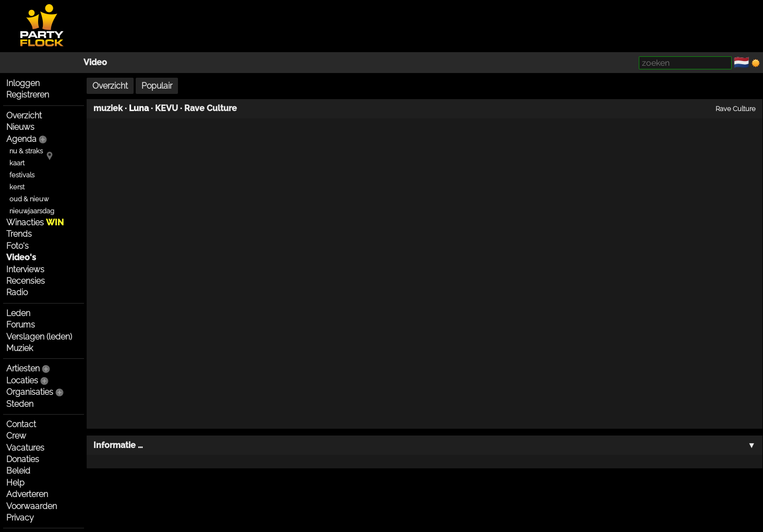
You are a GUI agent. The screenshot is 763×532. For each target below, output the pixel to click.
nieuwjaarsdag (32, 211)
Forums (21, 325)
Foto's (17, 246)
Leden (18, 313)
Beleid (18, 471)
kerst (17, 187)
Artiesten (23, 368)
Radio (17, 292)
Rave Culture (211, 108)
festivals (22, 175)
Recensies (26, 281)
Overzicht (24, 116)
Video (95, 62)
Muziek (20, 348)
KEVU (166, 108)
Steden (20, 404)
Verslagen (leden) (39, 337)
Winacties (35, 222)
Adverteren (27, 494)
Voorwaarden (32, 506)
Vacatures (25, 448)
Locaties (22, 380)
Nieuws (20, 127)
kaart (17, 163)
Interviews (25, 269)
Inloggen (23, 83)
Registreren (28, 95)
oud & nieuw (29, 199)
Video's (21, 257)
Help (15, 483)
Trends (19, 234)
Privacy (20, 518)
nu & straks (26, 151)
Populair (157, 86)
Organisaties (30, 392)
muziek (108, 108)
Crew (16, 436)
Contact (21, 424)
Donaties (23, 459)
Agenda (21, 139)
